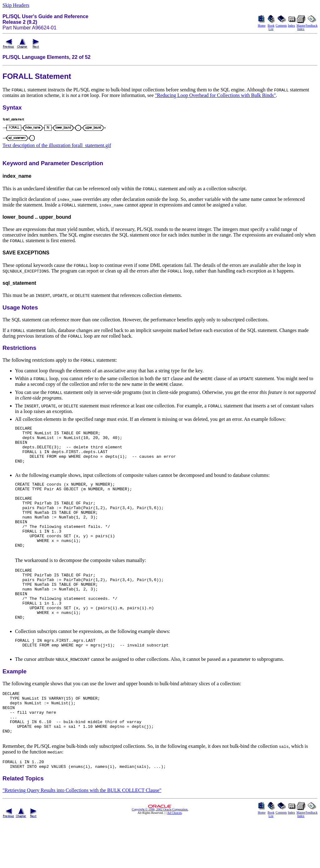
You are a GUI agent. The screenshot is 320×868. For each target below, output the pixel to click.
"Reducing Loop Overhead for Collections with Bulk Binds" (215, 95)
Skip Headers (16, 5)
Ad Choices (175, 861)
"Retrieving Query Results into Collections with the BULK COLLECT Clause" (82, 838)
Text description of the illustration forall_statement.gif (57, 145)
